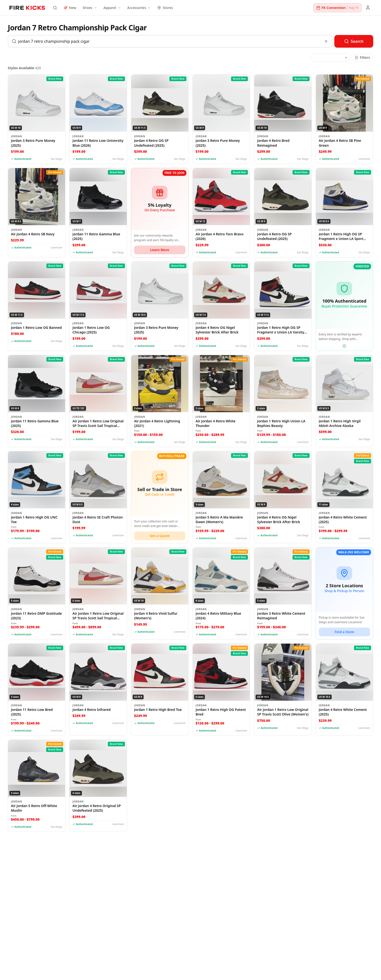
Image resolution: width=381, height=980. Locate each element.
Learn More (160, 250)
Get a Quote (160, 536)
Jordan (17, 136)
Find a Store (344, 632)
